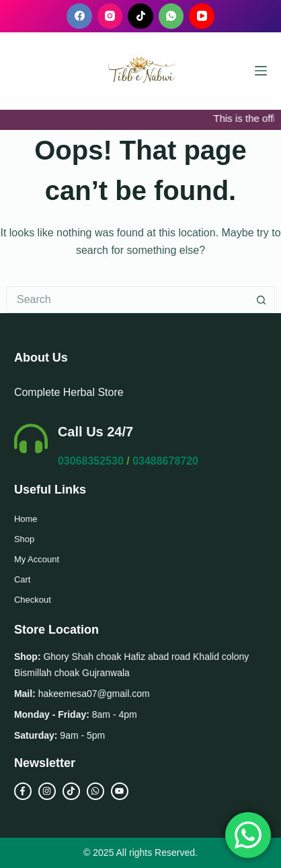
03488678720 (165, 461)
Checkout (33, 600)
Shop (24, 539)
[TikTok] (140, 16)
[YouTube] (202, 16)
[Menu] (261, 71)
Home (26, 519)
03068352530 (91, 461)
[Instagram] (110, 16)
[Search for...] (127, 300)
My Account (37, 559)
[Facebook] (79, 16)
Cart (23, 579)
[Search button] (262, 300)
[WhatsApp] (171, 16)
